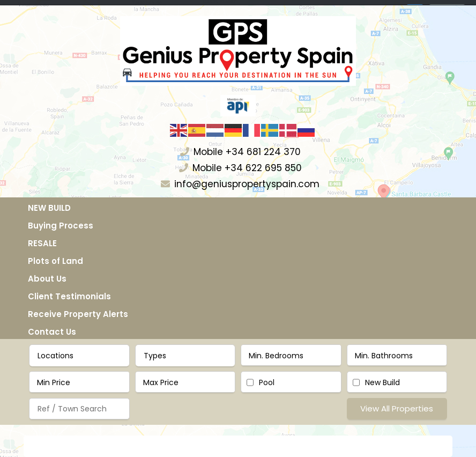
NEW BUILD (49, 208)
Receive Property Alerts (78, 314)
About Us (47, 279)
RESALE (42, 243)
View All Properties (397, 408)
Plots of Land (55, 261)
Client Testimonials (69, 296)
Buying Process (61, 226)
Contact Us (52, 332)
